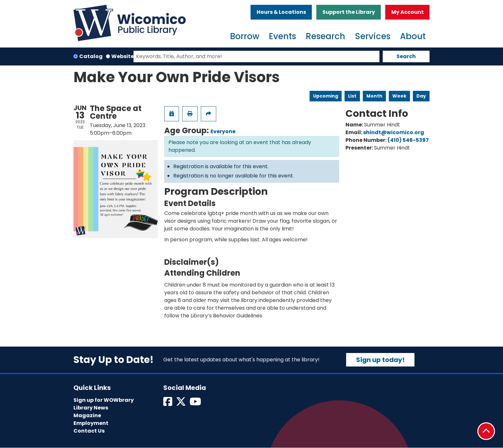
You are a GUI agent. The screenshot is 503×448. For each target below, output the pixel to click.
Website (123, 56)
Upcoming (326, 96)
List (352, 96)
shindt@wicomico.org (394, 132)
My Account (408, 12)
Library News (91, 408)
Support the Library (349, 12)
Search (406, 56)
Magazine (87, 415)
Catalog (91, 56)
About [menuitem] (413, 36)
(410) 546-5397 (408, 140)
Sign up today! (380, 360)
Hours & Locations (281, 12)
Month (374, 96)
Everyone (223, 131)
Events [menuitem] (282, 36)
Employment (91, 423)
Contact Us (89, 431)
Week (399, 96)
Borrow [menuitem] (245, 36)
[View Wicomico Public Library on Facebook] (168, 404)
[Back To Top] (486, 431)
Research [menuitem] (325, 36)
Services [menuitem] (373, 36)
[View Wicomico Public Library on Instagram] (196, 404)
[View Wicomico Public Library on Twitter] (181, 404)
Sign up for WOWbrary (104, 400)
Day (421, 96)
